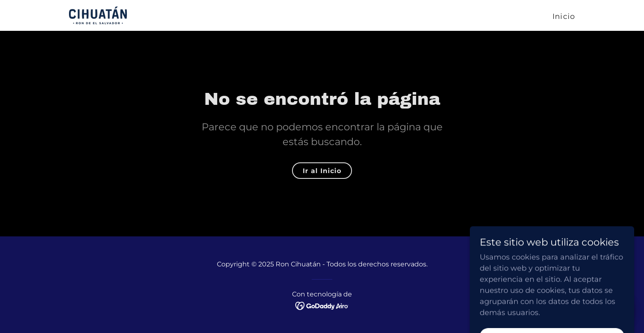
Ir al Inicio (322, 171)
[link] (98, 15)
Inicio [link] (564, 16)
